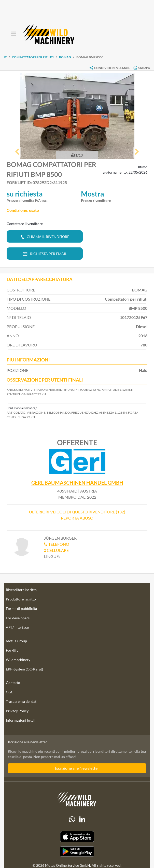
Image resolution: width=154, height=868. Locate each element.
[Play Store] (77, 851)
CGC (10, 692)
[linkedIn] (82, 819)
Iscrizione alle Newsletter (77, 768)
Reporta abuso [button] (77, 518)
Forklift (12, 650)
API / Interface (17, 627)
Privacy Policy (17, 711)
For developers (18, 618)
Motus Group (16, 641)
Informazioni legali (21, 720)
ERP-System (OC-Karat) (24, 669)
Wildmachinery (18, 660)
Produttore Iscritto (21, 599)
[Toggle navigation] (14, 34)
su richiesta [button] (25, 194)
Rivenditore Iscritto (21, 590)
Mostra (93, 194)
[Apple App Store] (77, 837)
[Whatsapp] (72, 819)
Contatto (13, 683)
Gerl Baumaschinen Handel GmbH (77, 483)
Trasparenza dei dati (22, 701)
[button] (17, 152)
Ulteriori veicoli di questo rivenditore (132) (77, 512)
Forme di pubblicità (21, 608)
